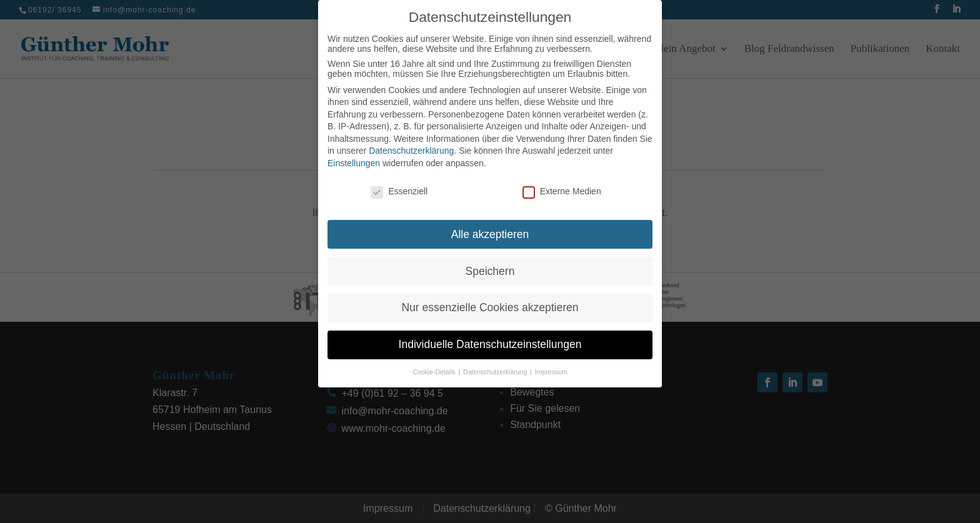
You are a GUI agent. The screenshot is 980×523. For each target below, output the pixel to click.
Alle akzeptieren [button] (490, 231)
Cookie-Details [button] (435, 369)
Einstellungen (354, 160)
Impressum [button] (551, 369)
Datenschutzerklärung (411, 148)
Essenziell (399, 188)
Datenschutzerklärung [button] (496, 369)
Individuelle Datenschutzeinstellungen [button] (490, 342)
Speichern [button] (490, 268)
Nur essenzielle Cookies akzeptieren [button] (490, 305)
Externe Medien (562, 188)
